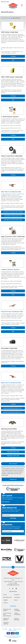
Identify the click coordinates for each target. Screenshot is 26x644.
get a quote (6, 502)
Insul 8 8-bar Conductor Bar (12, 312)
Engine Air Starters (6, 619)
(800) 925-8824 (5, 2)
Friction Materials (17, 619)
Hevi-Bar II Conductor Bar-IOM (13, 216)
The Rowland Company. (15, 636)
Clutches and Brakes (7, 610)
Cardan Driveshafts (17, 614)
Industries (17, 597)
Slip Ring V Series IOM (13, 456)
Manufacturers (7, 597)
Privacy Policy (18, 629)
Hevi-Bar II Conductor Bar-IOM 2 (13, 220)
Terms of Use (12, 630)
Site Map (5, 629)
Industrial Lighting (6, 623)
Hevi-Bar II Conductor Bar (11, 192)
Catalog (13, 56)
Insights (5, 600)
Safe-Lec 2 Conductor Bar (11, 383)
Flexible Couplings (17, 610)
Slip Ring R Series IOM (13, 452)
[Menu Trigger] (22, 5)
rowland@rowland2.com (13, 585)
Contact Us (13, 479)
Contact (6, 603)
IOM (13, 60)
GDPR (10, 629)
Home (3, 18)
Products (8, 18)
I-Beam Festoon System (10, 269)
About (16, 600)
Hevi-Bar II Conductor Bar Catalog (13, 212)
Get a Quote (13, 464)
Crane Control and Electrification (7, 614)
